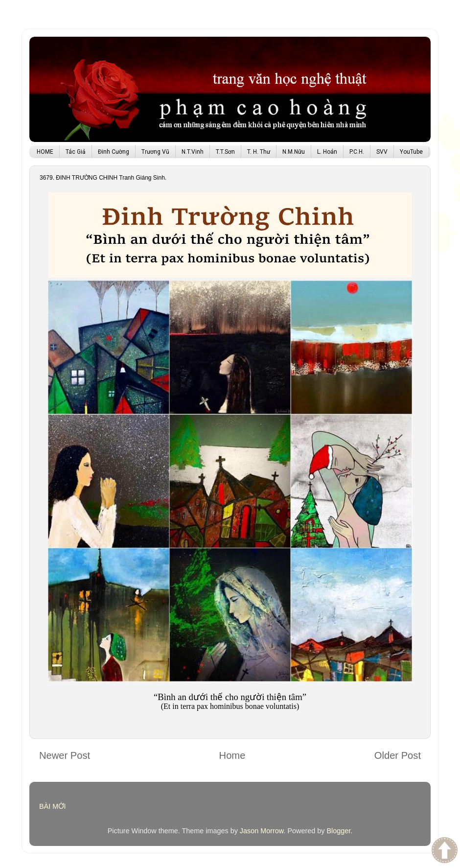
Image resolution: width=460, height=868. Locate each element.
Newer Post (65, 755)
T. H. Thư (259, 152)
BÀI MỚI (53, 806)
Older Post (398, 755)
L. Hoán (327, 152)
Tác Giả (76, 152)
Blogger (338, 831)
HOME (45, 152)
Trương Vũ (155, 152)
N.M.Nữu (294, 152)
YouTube (411, 152)
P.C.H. (357, 152)
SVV (382, 152)
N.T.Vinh (193, 152)
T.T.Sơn (225, 152)
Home (232, 755)
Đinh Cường (114, 152)
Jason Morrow (262, 831)
